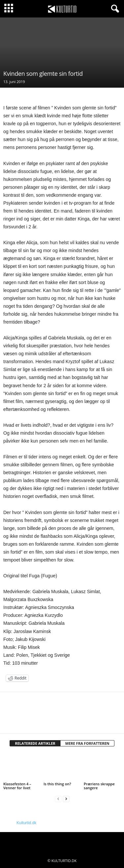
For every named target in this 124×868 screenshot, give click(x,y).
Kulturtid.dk (26, 823)
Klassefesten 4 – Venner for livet (17, 786)
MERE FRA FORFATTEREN (87, 743)
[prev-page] (58, 799)
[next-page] (66, 799)
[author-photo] (62, 711)
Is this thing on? (57, 784)
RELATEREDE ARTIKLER (35, 743)
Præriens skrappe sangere (99, 786)
